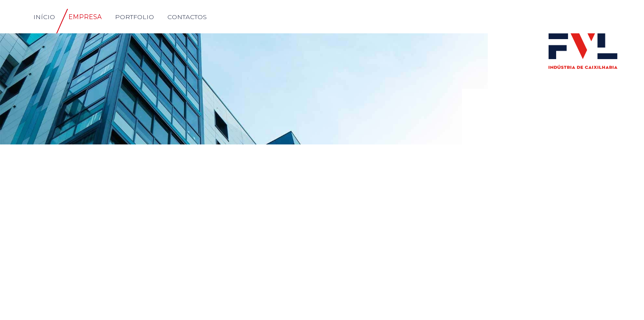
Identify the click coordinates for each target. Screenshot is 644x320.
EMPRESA (85, 17)
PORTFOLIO (134, 17)
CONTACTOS (187, 17)
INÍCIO (44, 17)
